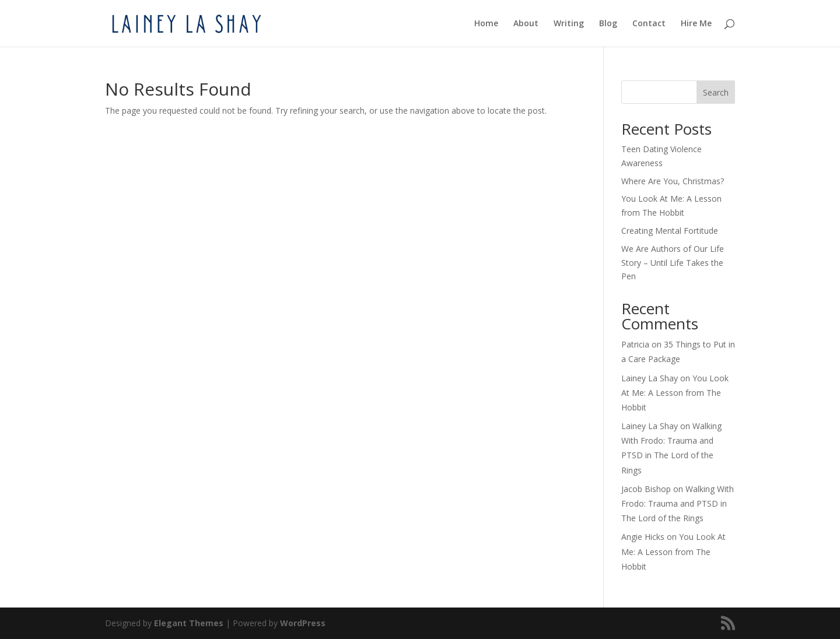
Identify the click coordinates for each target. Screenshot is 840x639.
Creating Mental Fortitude (670, 231)
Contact (649, 24)
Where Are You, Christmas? (673, 181)
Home (486, 24)
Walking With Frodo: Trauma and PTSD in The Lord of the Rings (678, 503)
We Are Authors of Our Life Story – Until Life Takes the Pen (673, 263)
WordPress (303, 623)
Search (716, 92)
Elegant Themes (189, 623)
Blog (608, 24)
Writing (569, 24)
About (526, 24)
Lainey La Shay (650, 378)
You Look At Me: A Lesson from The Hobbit (675, 393)
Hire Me (696, 24)
